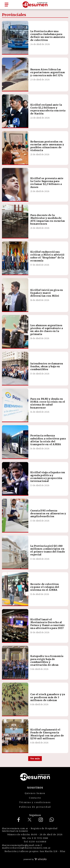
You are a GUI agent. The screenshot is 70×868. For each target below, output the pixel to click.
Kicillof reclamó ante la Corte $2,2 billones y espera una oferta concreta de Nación (48, 109)
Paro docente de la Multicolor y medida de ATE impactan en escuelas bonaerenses (48, 220)
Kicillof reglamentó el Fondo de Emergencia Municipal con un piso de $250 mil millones (47, 734)
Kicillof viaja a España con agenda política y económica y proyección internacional (48, 477)
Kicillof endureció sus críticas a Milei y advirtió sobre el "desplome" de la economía (47, 256)
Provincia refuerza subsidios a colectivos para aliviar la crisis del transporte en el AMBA (48, 440)
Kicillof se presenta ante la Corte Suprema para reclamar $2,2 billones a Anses (47, 183)
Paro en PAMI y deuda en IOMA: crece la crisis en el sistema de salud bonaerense (48, 403)
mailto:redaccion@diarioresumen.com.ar (26, 848)
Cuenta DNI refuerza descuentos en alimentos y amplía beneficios (48, 513)
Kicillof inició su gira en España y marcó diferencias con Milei (47, 293)
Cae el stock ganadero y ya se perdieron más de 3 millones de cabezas (48, 697)
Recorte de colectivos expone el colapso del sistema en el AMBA (45, 587)
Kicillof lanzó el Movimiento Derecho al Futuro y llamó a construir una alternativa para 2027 (47, 624)
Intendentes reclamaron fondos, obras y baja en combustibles (47, 366)
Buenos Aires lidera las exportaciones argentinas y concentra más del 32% (48, 72)
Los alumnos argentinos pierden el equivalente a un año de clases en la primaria (47, 330)
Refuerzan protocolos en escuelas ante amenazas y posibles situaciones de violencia (47, 146)
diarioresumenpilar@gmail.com (21, 845)
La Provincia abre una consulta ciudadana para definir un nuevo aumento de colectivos (48, 36)
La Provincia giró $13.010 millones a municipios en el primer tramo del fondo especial (48, 550)
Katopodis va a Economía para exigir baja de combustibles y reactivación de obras (47, 660)
